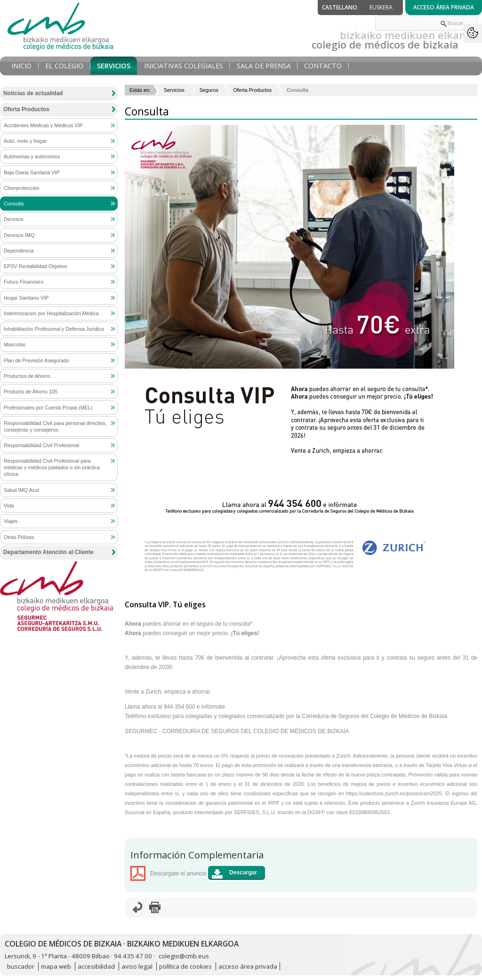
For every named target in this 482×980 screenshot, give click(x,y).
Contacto (323, 66)
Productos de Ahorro (27, 376)
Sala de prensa (264, 66)
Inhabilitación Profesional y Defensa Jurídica (54, 329)
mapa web (56, 966)
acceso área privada (248, 966)
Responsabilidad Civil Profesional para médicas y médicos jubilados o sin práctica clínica (52, 467)
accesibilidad (96, 966)
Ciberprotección (22, 188)
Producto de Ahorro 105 (31, 392)
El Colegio (64, 66)
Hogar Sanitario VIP (26, 298)
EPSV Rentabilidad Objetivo (35, 266)
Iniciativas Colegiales (184, 66)
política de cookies (185, 966)
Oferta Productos (253, 90)
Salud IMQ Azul (21, 490)
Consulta (14, 204)
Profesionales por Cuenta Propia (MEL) (48, 408)
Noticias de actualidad (33, 93)
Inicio (21, 66)
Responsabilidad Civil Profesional (41, 445)
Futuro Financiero (24, 282)
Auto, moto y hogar (25, 141)
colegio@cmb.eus (184, 956)
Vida (9, 506)
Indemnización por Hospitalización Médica (51, 313)
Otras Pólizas (19, 537)
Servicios (114, 66)
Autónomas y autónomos (32, 156)
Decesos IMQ (19, 235)
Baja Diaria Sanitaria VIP (32, 172)
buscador (21, 966)
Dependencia (19, 251)
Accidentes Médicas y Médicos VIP (43, 125)
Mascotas (15, 344)
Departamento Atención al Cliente (48, 552)
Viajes (11, 521)
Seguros (209, 90)
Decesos (14, 219)
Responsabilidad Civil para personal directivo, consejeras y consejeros (55, 426)
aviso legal (137, 966)
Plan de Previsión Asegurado (36, 360)
